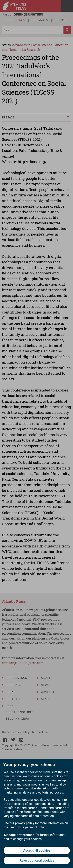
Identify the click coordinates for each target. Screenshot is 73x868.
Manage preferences (19, 835)
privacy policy (25, 823)
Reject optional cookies (37, 860)
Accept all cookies (37, 851)
